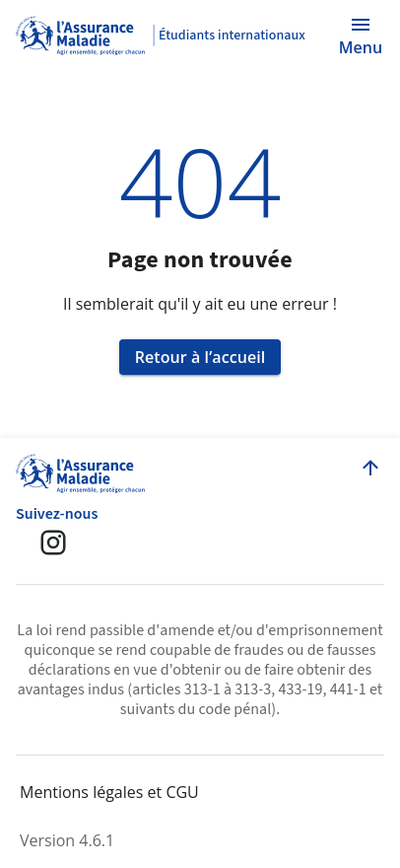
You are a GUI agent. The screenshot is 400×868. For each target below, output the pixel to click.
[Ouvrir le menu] (361, 36)
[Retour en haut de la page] (370, 468)
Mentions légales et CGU (109, 792)
